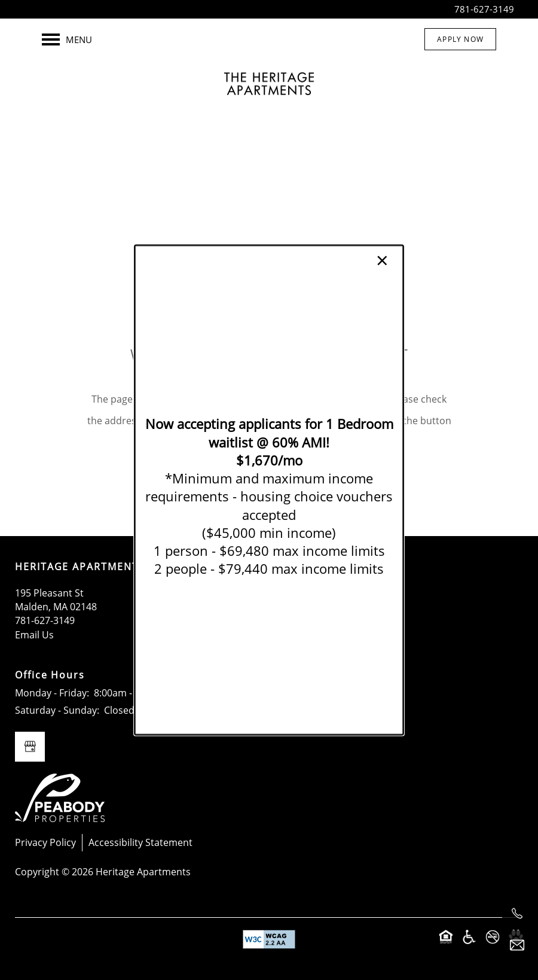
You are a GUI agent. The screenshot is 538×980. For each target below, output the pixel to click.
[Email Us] (517, 945)
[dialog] (269, 490)
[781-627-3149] (517, 914)
